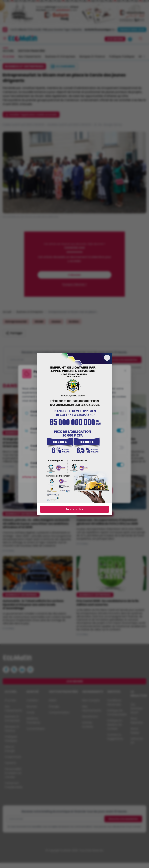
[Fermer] (107, 358)
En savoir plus (74, 509)
